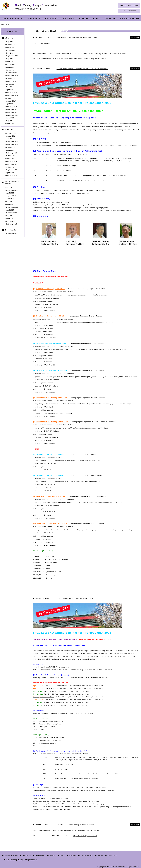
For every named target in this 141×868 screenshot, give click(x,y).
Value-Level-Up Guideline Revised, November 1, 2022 (77, 37)
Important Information (12, 18)
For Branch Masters (130, 18)
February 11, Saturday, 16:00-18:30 (52, 524)
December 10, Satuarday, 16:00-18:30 (52, 422)
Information (9, 38)
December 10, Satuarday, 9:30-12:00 (52, 398)
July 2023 (10, 187)
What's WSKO (52, 18)
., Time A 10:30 (44, 697)
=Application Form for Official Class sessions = (69, 111)
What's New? (34, 18)
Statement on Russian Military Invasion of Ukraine (75, 825)
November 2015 (12, 112)
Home (3, 25)
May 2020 (10, 59)
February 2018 (12, 93)
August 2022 (11, 47)
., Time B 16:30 (44, 689)
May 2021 (10, 53)
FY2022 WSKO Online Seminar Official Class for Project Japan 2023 (82, 69)
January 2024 (11, 133)
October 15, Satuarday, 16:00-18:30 (51, 316)
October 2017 (11, 98)
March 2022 (11, 50)
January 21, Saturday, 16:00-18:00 (51, 475)
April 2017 (10, 210)
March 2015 (11, 221)
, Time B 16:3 (43, 705)
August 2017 (11, 101)
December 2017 (12, 95)
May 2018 (10, 87)
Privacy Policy (112, 855)
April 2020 (10, 61)
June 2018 (10, 84)
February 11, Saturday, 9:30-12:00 (51, 496)
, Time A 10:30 (44, 686)
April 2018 (10, 90)
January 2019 (11, 70)
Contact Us (73, 855)
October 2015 (11, 167)
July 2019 (10, 139)
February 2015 (12, 176)
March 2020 (11, 64)
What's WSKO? (40, 855)
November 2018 (12, 76)
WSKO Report (10, 129)
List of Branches (129, 11)
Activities (84, 18)
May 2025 (10, 42)
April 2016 (10, 104)
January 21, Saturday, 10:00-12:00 (51, 454)
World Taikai (69, 18)
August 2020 (11, 136)
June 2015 (10, 118)
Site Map (100, 855)
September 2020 (12, 56)
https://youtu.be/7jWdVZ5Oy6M (85, 836)
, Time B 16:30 (44, 694)
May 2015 (10, 121)
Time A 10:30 (44, 703)
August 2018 (11, 81)
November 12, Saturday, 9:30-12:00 (51, 343)
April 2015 (10, 124)
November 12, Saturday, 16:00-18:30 (52, 370)
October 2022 (11, 45)
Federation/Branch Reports (12, 183)
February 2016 (12, 107)
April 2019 (10, 67)
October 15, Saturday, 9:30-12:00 (50, 289)
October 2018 (11, 78)
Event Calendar (11, 230)
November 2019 (12, 190)
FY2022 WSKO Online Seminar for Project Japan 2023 (77, 599)
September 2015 (12, 115)
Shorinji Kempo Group (129, 5)
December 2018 (12, 73)
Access (96, 18)
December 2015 (12, 109)
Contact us (110, 18)
